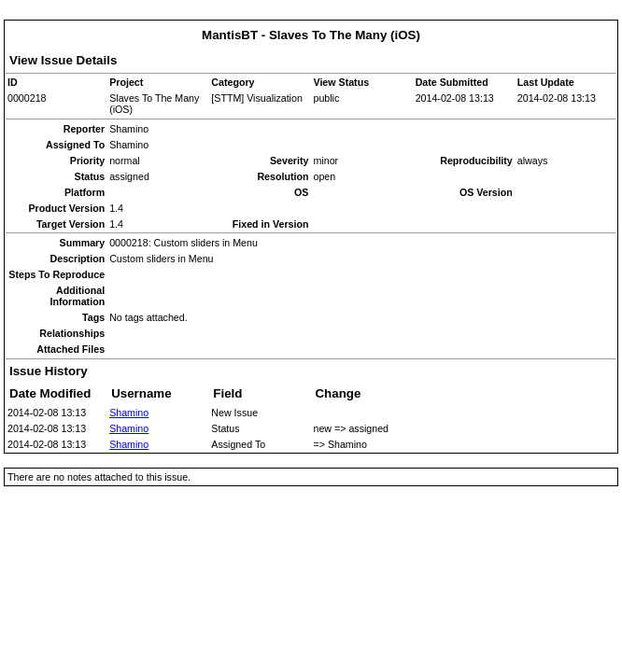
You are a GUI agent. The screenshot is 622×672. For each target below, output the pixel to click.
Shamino (129, 413)
